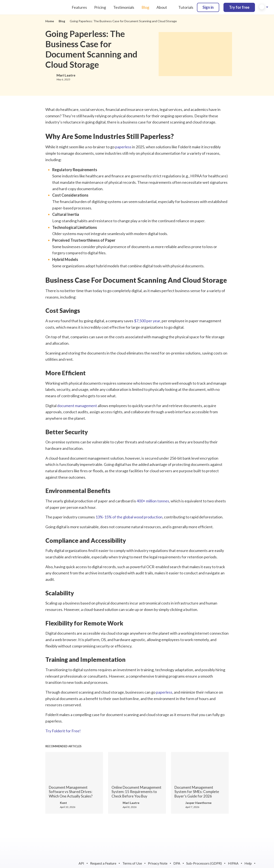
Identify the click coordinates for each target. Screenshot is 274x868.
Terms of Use (132, 863)
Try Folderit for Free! (63, 731)
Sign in (208, 7)
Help (248, 863)
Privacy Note (158, 863)
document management (77, 406)
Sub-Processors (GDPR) (204, 863)
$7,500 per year (147, 321)
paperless (123, 147)
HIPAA (233, 863)
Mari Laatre (66, 75)
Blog (62, 21)
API (81, 863)
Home (50, 21)
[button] (264, 7)
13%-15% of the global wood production (129, 517)
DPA (177, 863)
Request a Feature (103, 863)
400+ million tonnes (153, 501)
